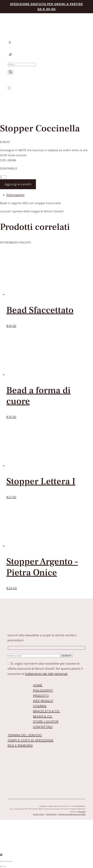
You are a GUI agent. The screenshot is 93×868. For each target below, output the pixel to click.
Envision (82, 812)
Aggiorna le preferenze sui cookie (72, 814)
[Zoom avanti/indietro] (1, 861)
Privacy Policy (39, 814)
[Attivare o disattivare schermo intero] (5, 861)
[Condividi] (8, 861)
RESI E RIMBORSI (20, 746)
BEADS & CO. (43, 716)
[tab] (50, 195)
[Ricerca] (11, 72)
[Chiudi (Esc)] (11, 861)
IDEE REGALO (43, 701)
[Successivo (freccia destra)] (5, 866)
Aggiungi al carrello (18, 184)
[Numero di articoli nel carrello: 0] (9, 88)
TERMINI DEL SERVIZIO (25, 735)
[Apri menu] (10, 42)
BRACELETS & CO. (47, 711)
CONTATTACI (43, 727)
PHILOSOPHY (43, 690)
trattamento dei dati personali (46, 674)
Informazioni (15, 195)
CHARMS (40, 706)
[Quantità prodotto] (3, 177)
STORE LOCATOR (46, 722)
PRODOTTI (41, 696)
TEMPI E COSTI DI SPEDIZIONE (31, 740)
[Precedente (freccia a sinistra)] (1, 866)
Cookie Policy (51, 814)
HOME (38, 685)
